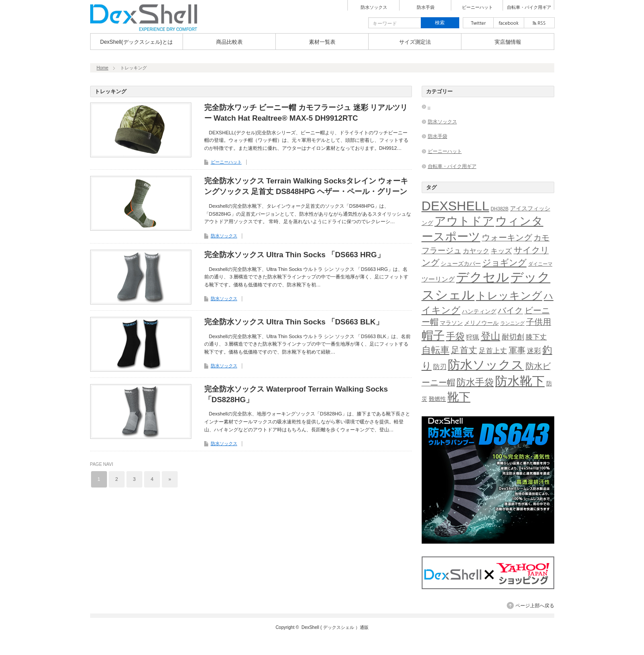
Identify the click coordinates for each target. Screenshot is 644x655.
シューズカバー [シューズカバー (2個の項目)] (461, 264)
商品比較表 (229, 42)
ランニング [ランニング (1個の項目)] (513, 323)
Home (103, 68)
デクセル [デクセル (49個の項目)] (483, 277)
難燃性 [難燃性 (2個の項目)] (437, 399)
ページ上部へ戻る (535, 605)
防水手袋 (426, 8)
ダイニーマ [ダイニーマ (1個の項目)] (540, 264)
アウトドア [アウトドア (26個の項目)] (464, 221)
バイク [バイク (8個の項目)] (510, 310)
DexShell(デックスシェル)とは (136, 42)
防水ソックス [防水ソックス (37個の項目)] (486, 365)
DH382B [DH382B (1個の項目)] (499, 209)
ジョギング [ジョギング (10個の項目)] (504, 262)
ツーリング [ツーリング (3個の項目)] (438, 279)
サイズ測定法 (415, 42)
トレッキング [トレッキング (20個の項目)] (509, 295)
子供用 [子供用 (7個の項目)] (539, 322)
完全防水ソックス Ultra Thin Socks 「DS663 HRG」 (294, 255)
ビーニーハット (477, 8)
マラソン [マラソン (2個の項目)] (451, 323)
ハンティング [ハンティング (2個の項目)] (479, 311)
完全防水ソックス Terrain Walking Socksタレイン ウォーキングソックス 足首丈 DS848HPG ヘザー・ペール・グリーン (306, 186)
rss (539, 23)
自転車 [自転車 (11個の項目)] (436, 350)
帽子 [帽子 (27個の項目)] (433, 335)
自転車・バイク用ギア (529, 8)
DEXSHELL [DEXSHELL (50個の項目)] (455, 206)
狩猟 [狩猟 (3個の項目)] (473, 337)
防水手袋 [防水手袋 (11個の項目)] (475, 382)
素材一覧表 (322, 42)
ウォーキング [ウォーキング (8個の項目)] (507, 238)
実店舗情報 (508, 42)
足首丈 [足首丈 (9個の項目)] (464, 350)
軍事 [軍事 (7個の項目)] (517, 350)
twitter (478, 23)
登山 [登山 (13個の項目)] (491, 336)
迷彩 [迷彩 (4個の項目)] (534, 351)
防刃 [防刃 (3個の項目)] (440, 367)
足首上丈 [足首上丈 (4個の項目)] (493, 351)
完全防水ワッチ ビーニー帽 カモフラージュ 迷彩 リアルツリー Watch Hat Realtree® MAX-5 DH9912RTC (306, 113)
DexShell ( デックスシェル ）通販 (335, 627)
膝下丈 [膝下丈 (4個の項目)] (536, 337)
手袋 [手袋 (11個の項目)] (455, 336)
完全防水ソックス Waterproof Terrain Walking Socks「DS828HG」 (296, 394)
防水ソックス (374, 8)
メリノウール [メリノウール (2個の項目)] (481, 323)
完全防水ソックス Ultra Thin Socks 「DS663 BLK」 (294, 322)
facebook (509, 23)
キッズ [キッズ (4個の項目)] (501, 251)
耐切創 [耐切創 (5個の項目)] (513, 337)
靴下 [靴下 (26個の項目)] (459, 397)
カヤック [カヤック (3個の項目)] (476, 251)
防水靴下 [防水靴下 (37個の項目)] (520, 381)
